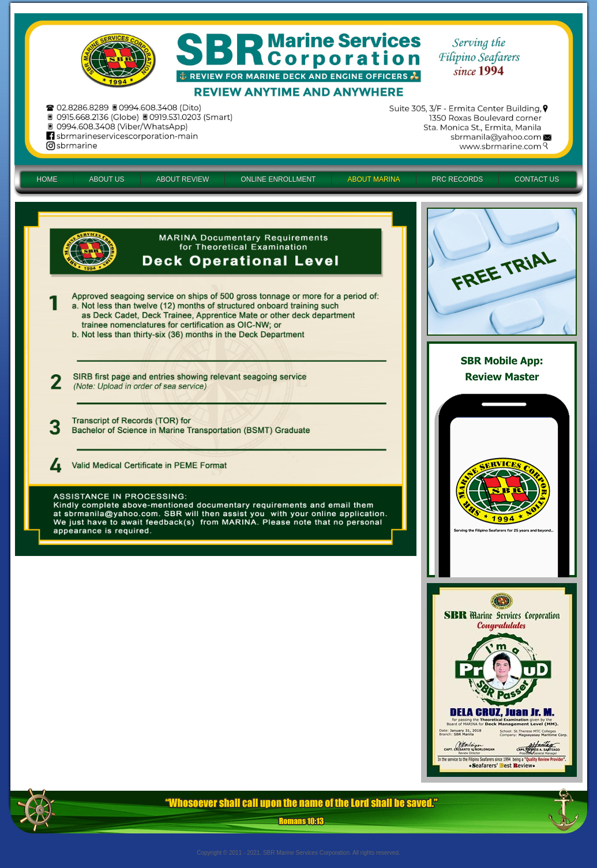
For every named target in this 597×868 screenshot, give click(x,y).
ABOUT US (107, 179)
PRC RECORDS (458, 179)
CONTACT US (537, 179)
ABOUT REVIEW (183, 179)
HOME (47, 179)
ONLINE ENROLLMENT (278, 179)
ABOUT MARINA (373, 179)
